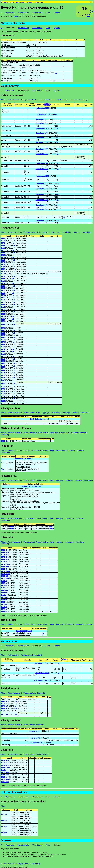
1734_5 (4, 560)
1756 (3, 288)
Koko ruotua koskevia (14, 792)
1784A (51, 529)
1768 (3, 314)
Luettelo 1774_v (35, 743)
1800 (3, 387)
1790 (3, 363)
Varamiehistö (37, 13)
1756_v (4, 772)
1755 (3, 286)
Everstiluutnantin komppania (25, 2)
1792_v (4, 714)
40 (43, 633)
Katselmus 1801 (42, 210)
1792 (3, 368)
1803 (3, 394)
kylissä (15, 16)
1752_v (4, 760)
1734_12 (4, 576)
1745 (3, 262)
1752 (3, 279)
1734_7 (4, 564)
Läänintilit (74, 100)
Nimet (15, 864)
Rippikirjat (44, 100)
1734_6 (4, 562)
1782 (3, 345)
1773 (3, 325)
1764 (3, 307)
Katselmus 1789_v (42, 681)
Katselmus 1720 (44, 115)
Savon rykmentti (9, 2)
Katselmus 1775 (42, 154)
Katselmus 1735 (42, 124)
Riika (36, 100)
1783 (3, 347)
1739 (3, 255)
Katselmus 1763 (42, 138)
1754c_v (4, 770)
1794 (3, 373)
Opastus (57, 13)
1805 (3, 399)
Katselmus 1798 (42, 205)
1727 (12, 529)
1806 (3, 401)
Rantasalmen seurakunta (30, 486)
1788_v (4, 709)
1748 (3, 269)
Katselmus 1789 (42, 189)
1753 (3, 281)
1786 (3, 354)
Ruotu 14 (28, 864)
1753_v (4, 763)
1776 (3, 330)
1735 (3, 246)
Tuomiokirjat (84, 100)
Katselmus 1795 (42, 200)
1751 (3, 276)
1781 (3, 342)
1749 (3, 272)
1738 (3, 253)
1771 (3, 321)
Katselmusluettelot (12, 95)
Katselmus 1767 (42, 142)
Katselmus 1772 (42, 149)
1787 (3, 356)
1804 (3, 396)
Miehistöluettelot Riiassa (16, 428)
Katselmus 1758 (42, 133)
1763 (3, 305)
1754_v (4, 765)
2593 (51, 527)
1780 (3, 340)
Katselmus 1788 (42, 184)
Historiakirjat (54, 100)
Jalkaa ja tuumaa (47, 105)
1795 (3, 375)
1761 (3, 300)
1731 (3, 238)
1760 (3, 298)
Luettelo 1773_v (35, 731)
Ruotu (37, 2)
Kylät (21, 864)
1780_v (4, 704)
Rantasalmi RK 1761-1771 (25, 459)
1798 (3, 383)
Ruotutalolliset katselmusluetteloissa (23, 801)
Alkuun (3, 100)
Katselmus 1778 (42, 163)
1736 (3, 248)
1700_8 (4, 441)
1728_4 (4, 550)
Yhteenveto (10, 13)
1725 (12, 527)
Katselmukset (6, 864)
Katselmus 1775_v (42, 663)
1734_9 (4, 569)
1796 (3, 378)
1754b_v (4, 768)
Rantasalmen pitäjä (24, 631)
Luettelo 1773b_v (35, 738)
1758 (3, 293)
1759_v (4, 779)
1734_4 (4, 557)
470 (3, 463)
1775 (3, 328)
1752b (3, 595)
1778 (3, 335)
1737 (3, 250)
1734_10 (4, 571)
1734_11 (4, 574)
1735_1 (4, 578)
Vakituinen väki (23, 13)
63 (56, 73)
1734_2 (4, 552)
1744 (3, 260)
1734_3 (4, 555)
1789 (3, 361)
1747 (3, 267)
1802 (3, 392)
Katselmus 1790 (42, 194)
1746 (3, 264)
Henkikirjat (64, 100)
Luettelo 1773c (36, 419)
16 (88, 15)
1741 (3, 257)
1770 (3, 319)
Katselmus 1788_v (42, 673)
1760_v (4, 782)
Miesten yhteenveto (13, 23)
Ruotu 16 (37, 864)
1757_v (4, 775)
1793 (3, 371)
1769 (3, 316)
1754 (3, 283)
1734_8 (4, 567)
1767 (3, 312)
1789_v (4, 711)
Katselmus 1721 (42, 119)
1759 (3, 295)
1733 (3, 241)
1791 (3, 366)
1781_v (4, 706)
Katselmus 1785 (42, 176)
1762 (3, 302)
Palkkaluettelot (13, 100)
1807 (3, 403)
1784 (3, 349)
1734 (3, 243)
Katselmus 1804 (42, 221)
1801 (3, 389)
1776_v (4, 701)
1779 (3, 337)
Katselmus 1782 (42, 169)
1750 (3, 274)
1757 (3, 290)
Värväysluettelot (27, 100)
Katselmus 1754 (42, 128)
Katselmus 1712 (42, 108)
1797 (3, 380)
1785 (3, 352)
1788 (3, 359)
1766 (3, 309)
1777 (3, 333)
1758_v (4, 777)
